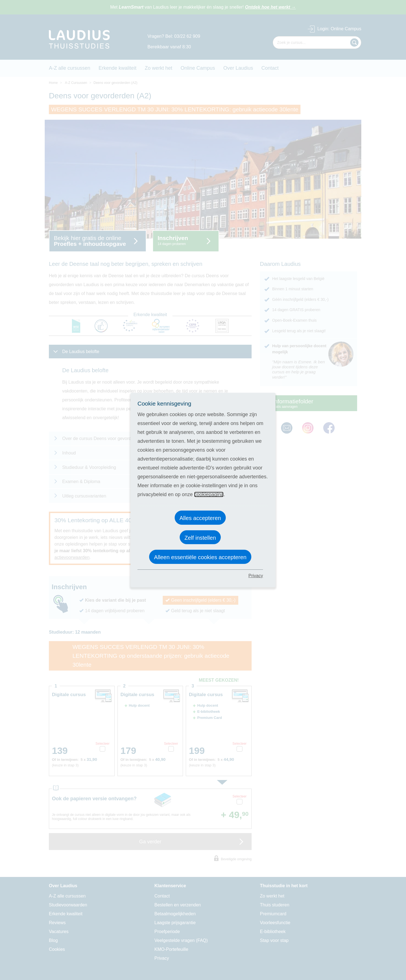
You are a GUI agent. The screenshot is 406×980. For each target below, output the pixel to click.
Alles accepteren (200, 518)
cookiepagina (209, 494)
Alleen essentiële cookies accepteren (200, 557)
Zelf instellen (200, 538)
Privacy (256, 576)
